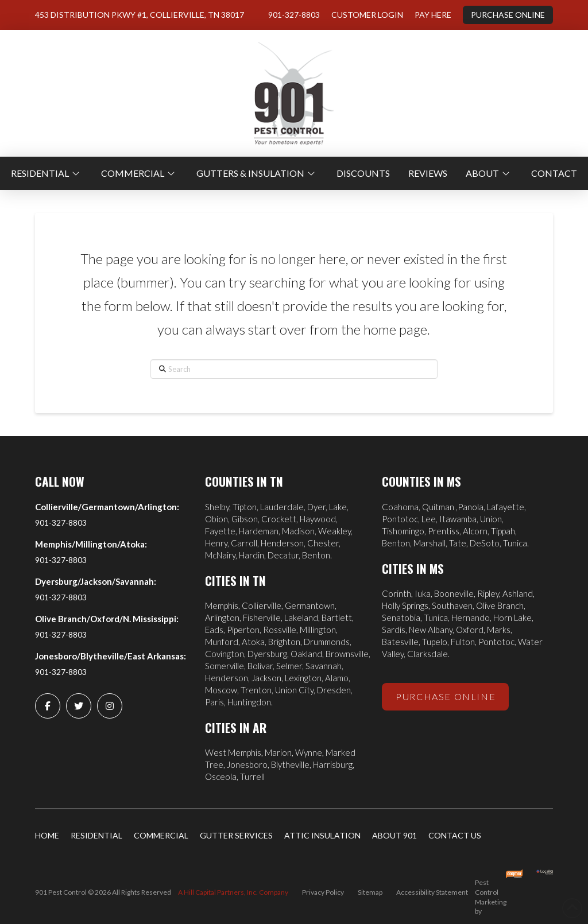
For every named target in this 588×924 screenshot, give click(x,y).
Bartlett (337, 618)
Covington (225, 654)
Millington (318, 630)
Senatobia (401, 618)
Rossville (280, 630)
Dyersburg (267, 654)
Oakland (306, 654)
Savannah (324, 666)
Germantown (310, 605)
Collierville (262, 605)
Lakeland (301, 618)
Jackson (266, 678)
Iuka (423, 593)
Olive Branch (500, 605)
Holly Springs (405, 605)
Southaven (452, 605)
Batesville (400, 642)
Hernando (471, 618)
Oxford (470, 630)
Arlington (222, 618)
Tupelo (435, 642)
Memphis (222, 605)
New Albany (431, 630)
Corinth (396, 593)
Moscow (221, 690)
